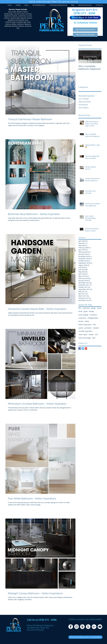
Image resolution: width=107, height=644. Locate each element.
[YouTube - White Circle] (100, 627)
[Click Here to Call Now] (85, 18)
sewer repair (83, 334)
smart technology (85, 338)
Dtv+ (80, 308)
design (93, 308)
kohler (87, 321)
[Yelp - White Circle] (88, 627)
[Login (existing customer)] (85, 30)
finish (80, 311)
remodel (96, 328)
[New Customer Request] (85, 35)
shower (91, 334)
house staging (83, 315)
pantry (81, 328)
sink (96, 334)
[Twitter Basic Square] (83, 349)
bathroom (86, 308)
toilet (94, 338)
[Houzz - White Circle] (82, 627)
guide (86, 311)
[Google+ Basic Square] (86, 349)
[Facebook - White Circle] (71, 627)
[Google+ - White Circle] (94, 627)
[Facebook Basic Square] (80, 349)
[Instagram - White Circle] (76, 627)
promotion (88, 328)
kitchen (81, 321)
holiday (91, 311)
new (94, 325)
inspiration (82, 318)
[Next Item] (98, 57)
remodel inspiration (85, 331)
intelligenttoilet (93, 318)
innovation (93, 315)
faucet (99, 308)
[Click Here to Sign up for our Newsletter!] (85, 637)
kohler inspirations (85, 325)
